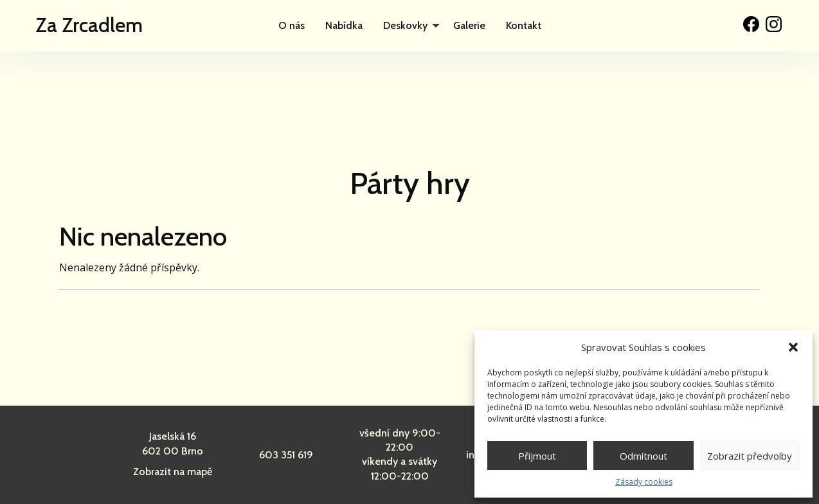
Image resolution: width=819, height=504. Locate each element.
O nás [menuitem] (292, 25)
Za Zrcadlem (89, 25)
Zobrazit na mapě (173, 472)
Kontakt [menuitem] (524, 25)
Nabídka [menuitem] (344, 25)
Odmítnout (643, 456)
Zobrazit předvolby (750, 456)
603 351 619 (286, 455)
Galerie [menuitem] (469, 25)
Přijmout (537, 456)
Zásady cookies (644, 482)
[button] (793, 347)
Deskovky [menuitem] (405, 25)
